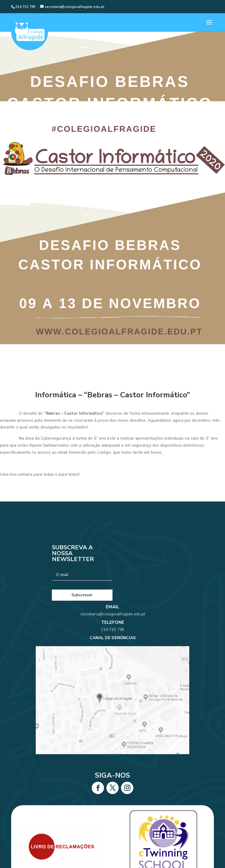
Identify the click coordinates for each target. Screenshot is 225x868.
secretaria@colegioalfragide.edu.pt (113, 629)
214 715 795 (112, 638)
